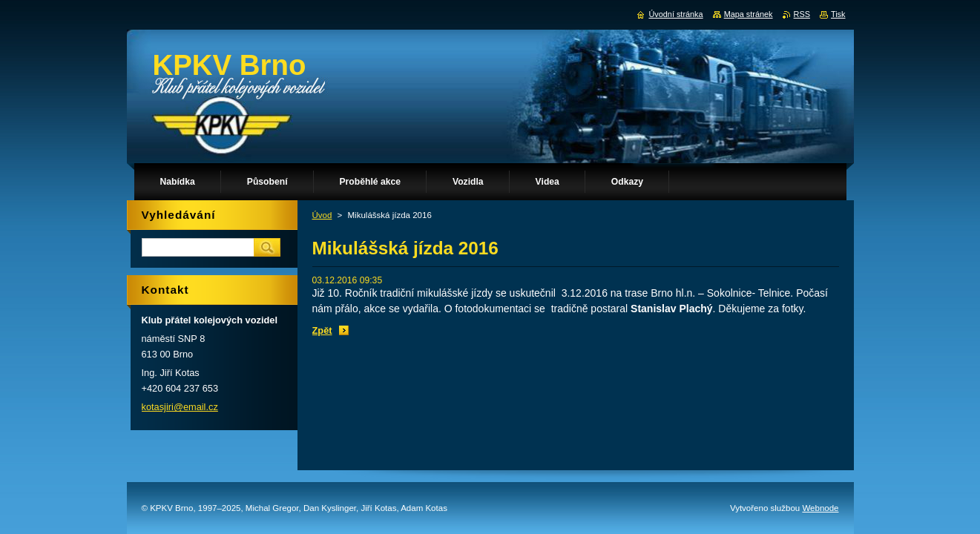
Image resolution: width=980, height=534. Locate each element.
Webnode (820, 508)
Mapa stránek (749, 14)
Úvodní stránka (675, 14)
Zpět (322, 330)
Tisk (838, 14)
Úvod (322, 215)
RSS (802, 14)
